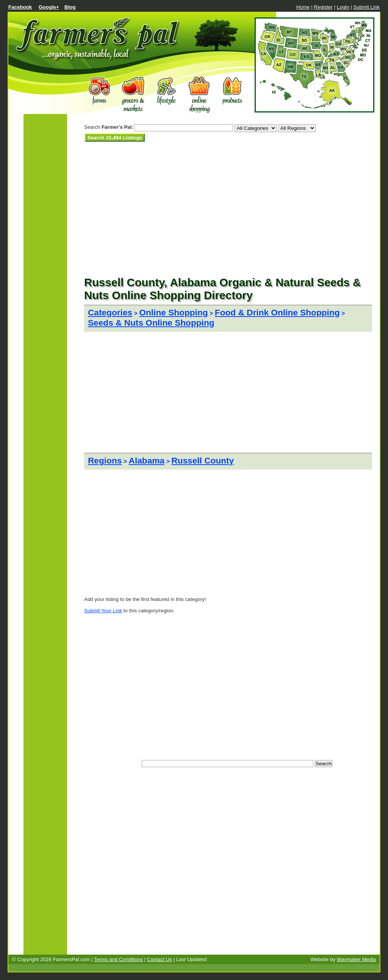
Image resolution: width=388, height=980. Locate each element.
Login (343, 7)
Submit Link (366, 7)
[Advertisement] (173, 151)
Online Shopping (173, 312)
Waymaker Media (356, 959)
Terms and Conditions (118, 959)
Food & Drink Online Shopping (277, 312)
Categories (110, 312)
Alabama (147, 460)
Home (303, 7)
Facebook (20, 7)
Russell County (203, 460)
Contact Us (160, 959)
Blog (70, 7)
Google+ (49, 7)
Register (323, 7)
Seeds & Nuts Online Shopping (151, 323)
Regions (105, 460)
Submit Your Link (103, 611)
